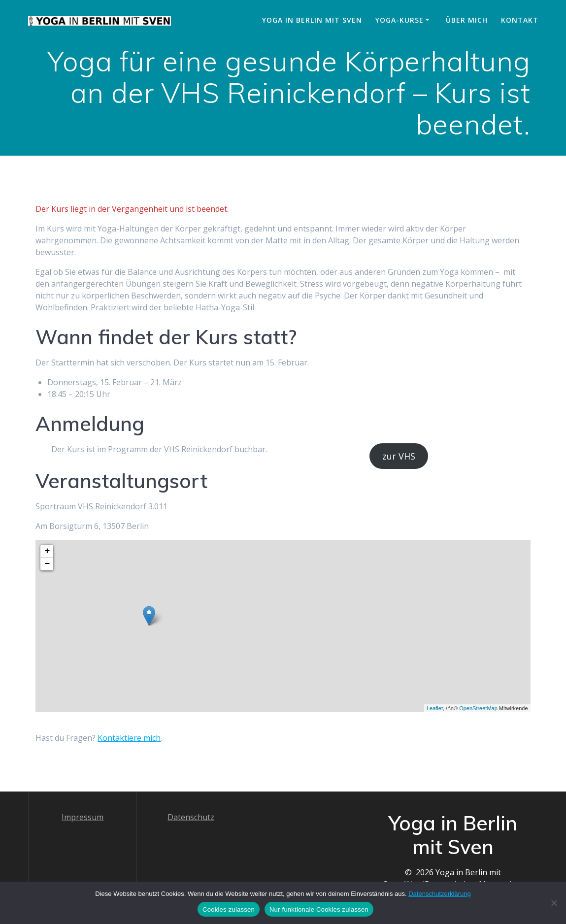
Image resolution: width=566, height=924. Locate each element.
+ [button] (48, 551)
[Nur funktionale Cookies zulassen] (554, 903)
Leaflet (435, 708)
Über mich (467, 20)
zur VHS (399, 456)
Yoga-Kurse (400, 20)
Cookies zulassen (229, 909)
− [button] (48, 564)
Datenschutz (191, 817)
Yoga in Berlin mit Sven (312, 20)
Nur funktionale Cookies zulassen (319, 909)
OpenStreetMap (478, 708)
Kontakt (520, 20)
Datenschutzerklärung (439, 894)
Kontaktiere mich (129, 738)
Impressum (83, 817)
